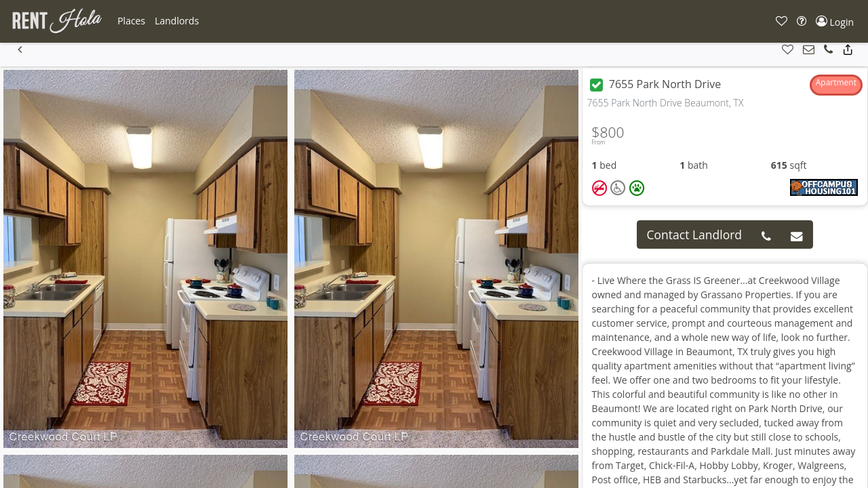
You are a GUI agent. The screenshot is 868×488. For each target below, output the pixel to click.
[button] (131, 21)
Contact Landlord (695, 235)
